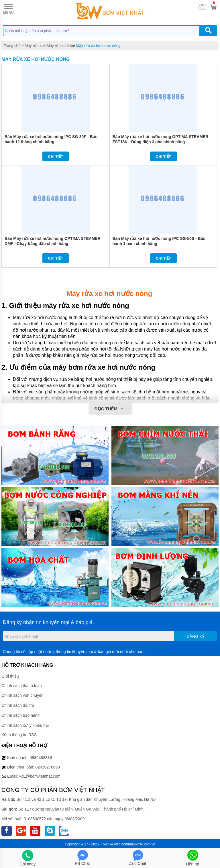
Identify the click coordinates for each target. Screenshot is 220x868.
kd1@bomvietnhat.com (40, 776)
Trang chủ (12, 46)
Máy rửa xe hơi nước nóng (98, 46)
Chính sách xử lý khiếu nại (25, 725)
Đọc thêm (110, 409)
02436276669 (48, 767)
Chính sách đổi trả (18, 705)
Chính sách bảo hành (20, 715)
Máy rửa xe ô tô (60, 46)
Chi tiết (56, 157)
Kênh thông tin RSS (19, 735)
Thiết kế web (111, 844)
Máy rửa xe (34, 46)
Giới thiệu (10, 676)
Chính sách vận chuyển (22, 695)
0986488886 (41, 758)
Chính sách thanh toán (22, 686)
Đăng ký (196, 636)
